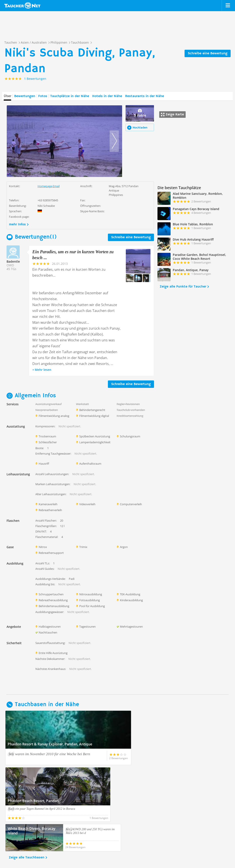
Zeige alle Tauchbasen (27, 801)
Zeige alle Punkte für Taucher (183, 287)
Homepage (45, 186)
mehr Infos (17, 224)
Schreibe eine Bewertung (208, 53)
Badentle (13, 261)
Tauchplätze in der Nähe (70, 96)
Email (56, 186)
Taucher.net (22, 5)
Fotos (43, 96)
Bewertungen (25, 96)
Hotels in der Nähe (107, 96)
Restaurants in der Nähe (145, 96)
